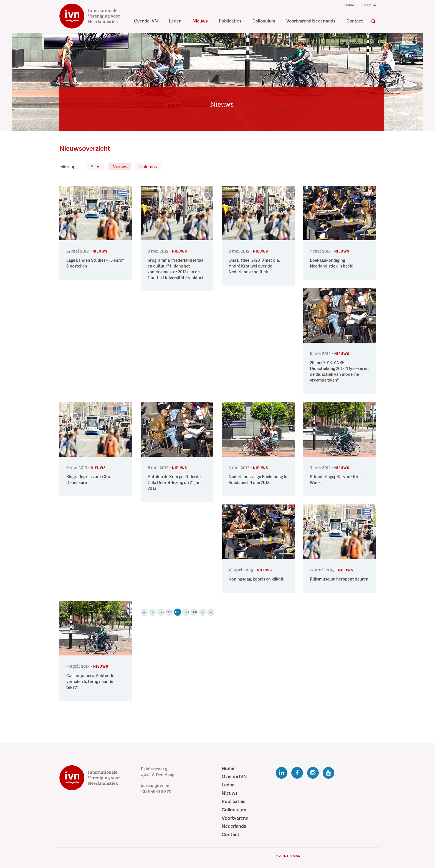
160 (194, 612)
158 (178, 611)
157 (169, 612)
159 (186, 612)
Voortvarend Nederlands (311, 21)
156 (161, 612)
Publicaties (230, 21)
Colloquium (264, 21)
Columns (148, 167)
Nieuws (200, 21)
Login (369, 5)
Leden (175, 21)
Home (349, 5)
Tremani (294, 856)
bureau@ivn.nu (156, 786)
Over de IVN (146, 21)
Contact (355, 21)
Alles (96, 167)
